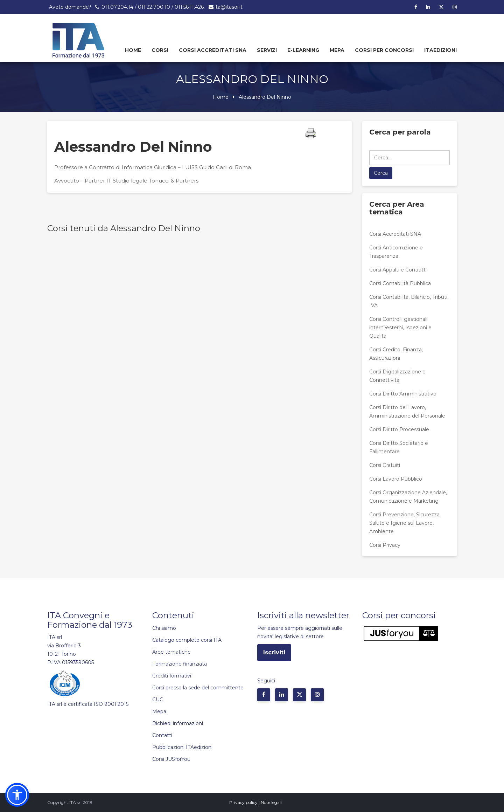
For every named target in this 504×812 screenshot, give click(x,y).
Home (133, 50)
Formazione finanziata (180, 664)
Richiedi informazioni (178, 723)
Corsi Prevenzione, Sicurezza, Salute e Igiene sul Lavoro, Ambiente (405, 523)
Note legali (271, 802)
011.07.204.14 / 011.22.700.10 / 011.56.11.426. (152, 7)
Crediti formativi (172, 676)
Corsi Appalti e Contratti (398, 270)
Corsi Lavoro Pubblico (396, 479)
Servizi (267, 50)
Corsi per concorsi (384, 50)
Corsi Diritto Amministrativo (403, 394)
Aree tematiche (171, 652)
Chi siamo (164, 628)
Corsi (160, 50)
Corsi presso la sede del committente (198, 688)
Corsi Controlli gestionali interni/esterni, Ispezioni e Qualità (400, 328)
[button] (17, 795)
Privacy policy (243, 802)
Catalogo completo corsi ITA (187, 640)
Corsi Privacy (385, 545)
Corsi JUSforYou (171, 759)
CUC (158, 700)
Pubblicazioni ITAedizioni (182, 747)
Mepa (337, 50)
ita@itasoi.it (229, 7)
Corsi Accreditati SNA (213, 50)
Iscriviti (274, 652)
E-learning (303, 50)
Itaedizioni (440, 50)
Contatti (162, 735)
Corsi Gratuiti (385, 465)
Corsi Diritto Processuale (399, 429)
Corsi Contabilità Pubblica (400, 283)
